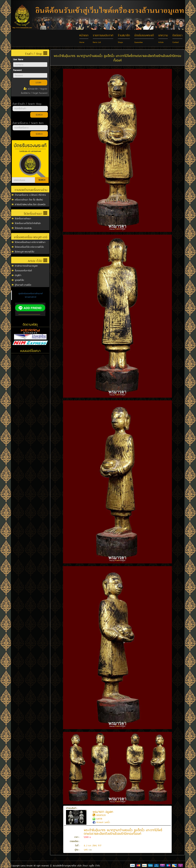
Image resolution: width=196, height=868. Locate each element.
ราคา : (77, 837)
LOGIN (38, 83)
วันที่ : (77, 846)
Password (17, 70)
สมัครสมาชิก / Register (35, 89)
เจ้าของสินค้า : (76, 813)
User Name (18, 59)
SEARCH (39, 115)
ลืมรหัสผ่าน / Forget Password (34, 93)
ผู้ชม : (77, 850)
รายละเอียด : (75, 841)
